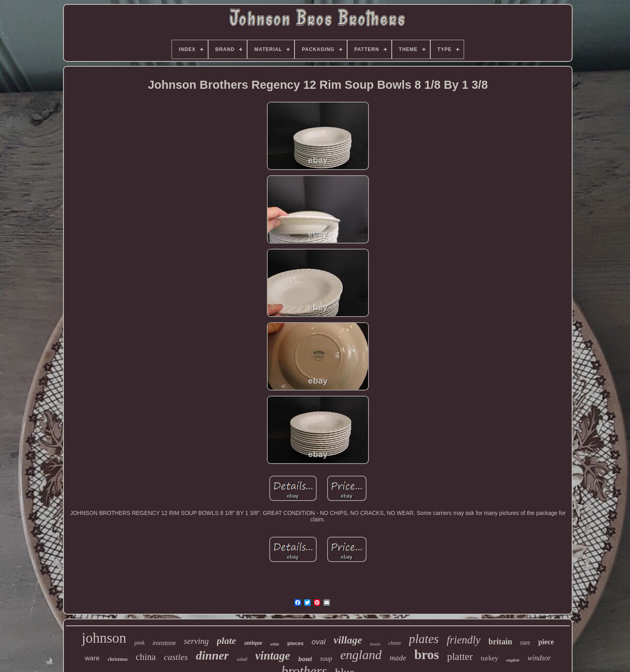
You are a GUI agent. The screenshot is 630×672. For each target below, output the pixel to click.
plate (227, 641)
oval (318, 642)
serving (196, 641)
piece (546, 642)
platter (460, 657)
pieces (295, 643)
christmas (118, 659)
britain (500, 641)
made (398, 658)
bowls (375, 644)
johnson (104, 638)
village (348, 640)
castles (176, 657)
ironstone (164, 643)
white (275, 644)
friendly (464, 640)
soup (326, 659)
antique (253, 643)
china (146, 657)
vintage (273, 656)
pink (139, 643)
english (513, 660)
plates (424, 639)
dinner (213, 655)
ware (92, 658)
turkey (490, 658)
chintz (395, 643)
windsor (539, 658)
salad (242, 659)
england (361, 655)
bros (427, 655)
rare (525, 642)
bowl (305, 659)
